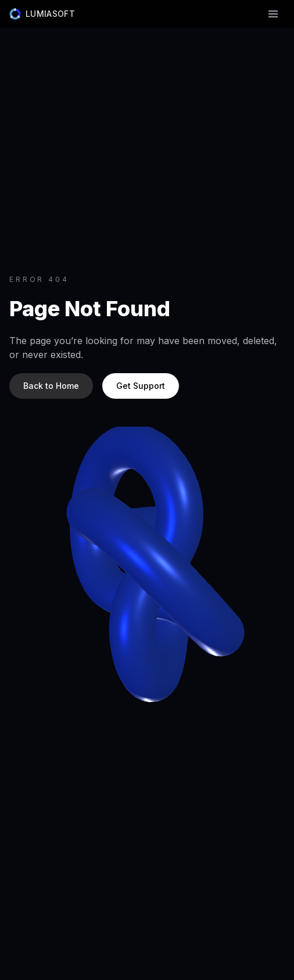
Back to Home (51, 386)
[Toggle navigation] (273, 14)
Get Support (141, 386)
